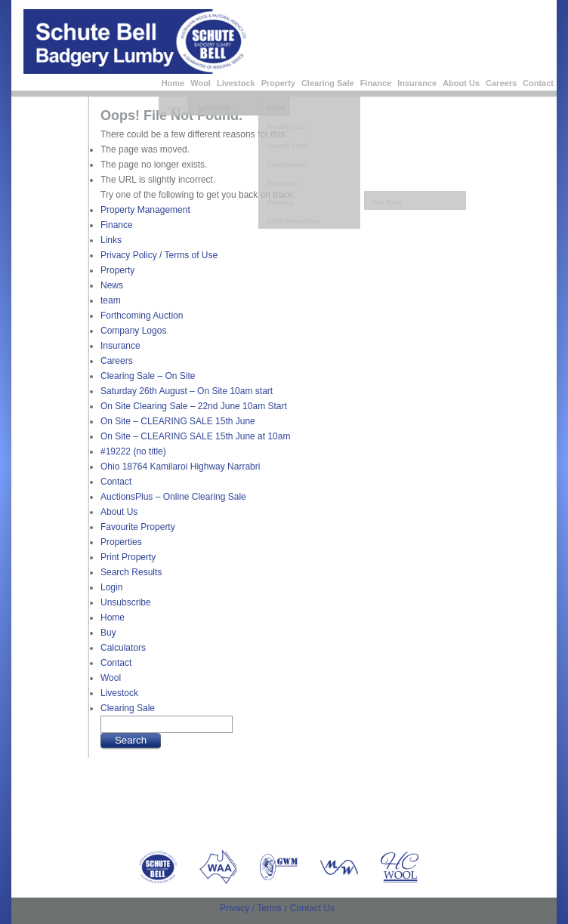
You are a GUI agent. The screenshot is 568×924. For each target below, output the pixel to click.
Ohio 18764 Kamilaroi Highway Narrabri (180, 467)
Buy (108, 633)
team (111, 300)
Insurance (417, 83)
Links (111, 240)
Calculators (123, 648)
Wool (201, 83)
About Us (461, 83)
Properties (121, 542)
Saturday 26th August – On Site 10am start (187, 391)
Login (111, 587)
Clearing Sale (328, 83)
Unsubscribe (126, 602)
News (112, 285)
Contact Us (312, 908)
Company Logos (133, 331)
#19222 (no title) (133, 451)
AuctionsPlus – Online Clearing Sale (173, 497)
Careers (501, 83)
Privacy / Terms (251, 908)
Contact (538, 83)
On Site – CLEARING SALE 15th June (178, 421)
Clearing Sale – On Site (148, 376)
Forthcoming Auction (142, 316)
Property (278, 83)
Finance (376, 83)
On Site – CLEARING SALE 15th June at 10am (195, 436)
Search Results (131, 572)
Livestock (236, 83)
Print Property (128, 557)
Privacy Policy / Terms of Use (159, 255)
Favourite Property (138, 527)
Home (173, 83)
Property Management (145, 210)
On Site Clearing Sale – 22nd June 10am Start (194, 406)
